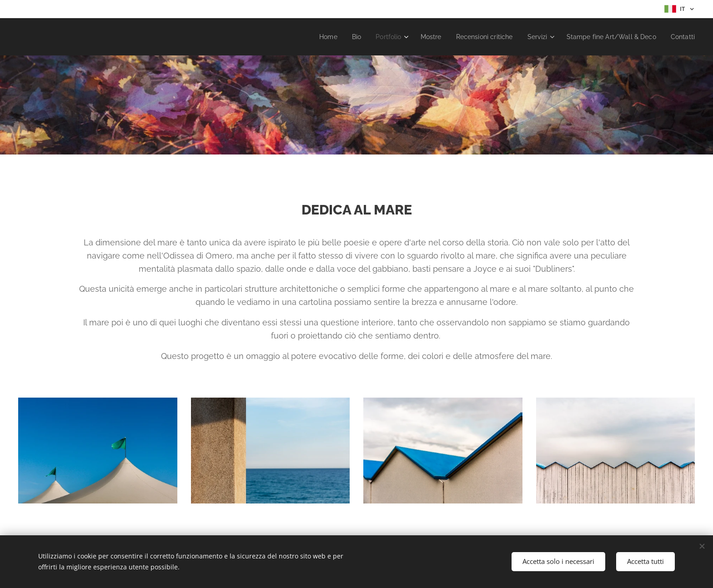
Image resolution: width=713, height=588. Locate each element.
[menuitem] (311, 37)
